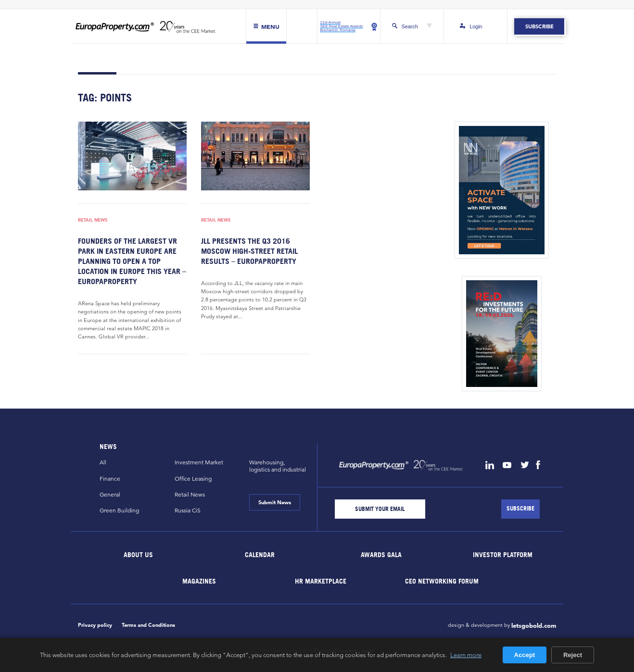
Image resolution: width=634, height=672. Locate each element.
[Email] (380, 509)
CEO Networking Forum (442, 581)
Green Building (119, 510)
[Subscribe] (520, 509)
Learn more (466, 655)
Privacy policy (95, 625)
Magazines (199, 581)
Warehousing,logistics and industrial (278, 466)
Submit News (275, 502)
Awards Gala (381, 554)
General (110, 494)
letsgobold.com (534, 626)
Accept (525, 655)
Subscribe (539, 26)
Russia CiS (188, 510)
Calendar (260, 554)
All (103, 462)
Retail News (93, 220)
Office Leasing (193, 479)
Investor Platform (503, 554)
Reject (573, 655)
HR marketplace (321, 581)
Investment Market (199, 462)
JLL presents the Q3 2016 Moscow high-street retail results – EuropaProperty (249, 251)
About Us (139, 554)
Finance (110, 479)
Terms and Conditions (148, 625)
